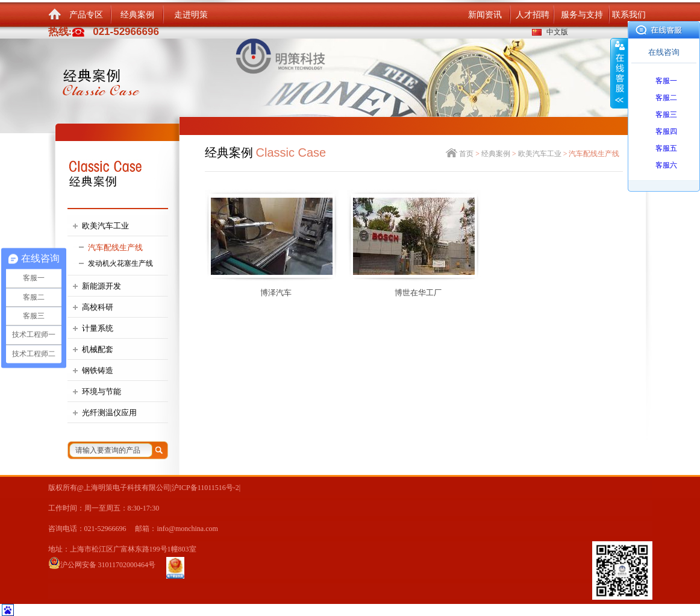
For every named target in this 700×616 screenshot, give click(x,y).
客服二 (666, 98)
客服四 (666, 131)
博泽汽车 (276, 293)
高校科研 (98, 307)
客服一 (666, 81)
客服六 (666, 165)
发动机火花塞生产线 (120, 263)
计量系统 (98, 328)
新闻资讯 (485, 15)
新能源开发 (102, 286)
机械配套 (98, 349)
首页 (466, 154)
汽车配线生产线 (115, 247)
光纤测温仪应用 (109, 413)
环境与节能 (102, 391)
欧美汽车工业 (105, 226)
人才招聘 (533, 15)
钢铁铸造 (98, 370)
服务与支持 (582, 15)
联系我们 (629, 15)
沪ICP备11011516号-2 (205, 488)
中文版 (557, 32)
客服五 (666, 148)
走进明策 (191, 15)
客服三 (666, 115)
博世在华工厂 (418, 293)
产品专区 (86, 15)
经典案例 (137, 15)
